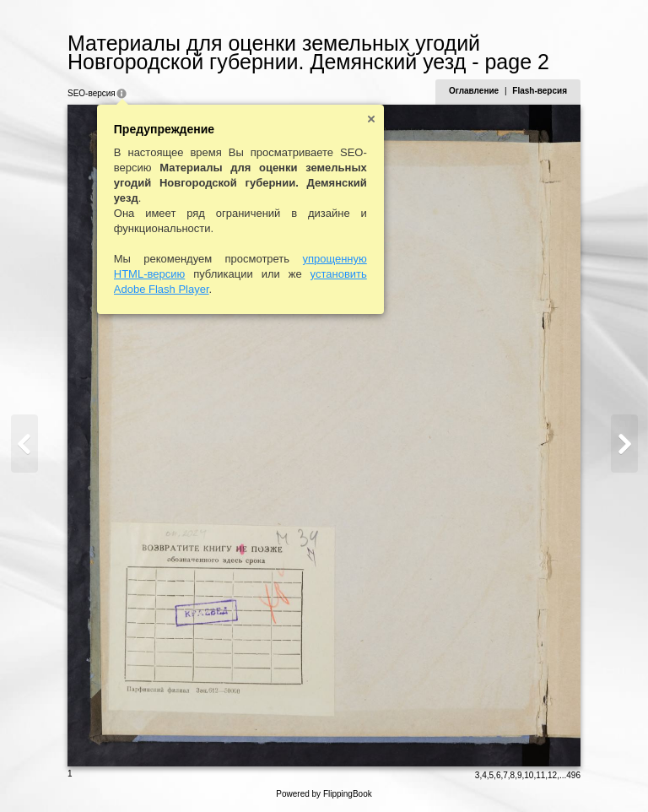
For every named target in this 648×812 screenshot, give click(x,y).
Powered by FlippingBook (324, 794)
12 (552, 775)
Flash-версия (540, 91)
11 (540, 775)
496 (573, 775)
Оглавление (474, 91)
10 (529, 775)
